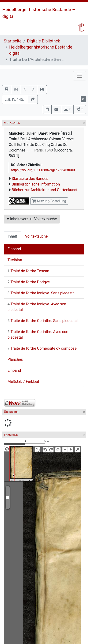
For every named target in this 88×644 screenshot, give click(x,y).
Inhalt (12, 236)
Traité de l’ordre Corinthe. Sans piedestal (42, 321)
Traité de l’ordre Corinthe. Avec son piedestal (38, 335)
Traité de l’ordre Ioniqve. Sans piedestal (42, 293)
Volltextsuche (36, 236)
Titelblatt (15, 260)
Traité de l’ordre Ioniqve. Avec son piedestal (37, 307)
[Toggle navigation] (80, 76)
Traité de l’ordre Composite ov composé (42, 348)
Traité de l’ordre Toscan (28, 271)
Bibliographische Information (36, 184)
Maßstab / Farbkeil (23, 381)
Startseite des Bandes (30, 179)
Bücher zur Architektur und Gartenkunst (45, 190)
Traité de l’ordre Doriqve (29, 282)
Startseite (13, 41)
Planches (15, 359)
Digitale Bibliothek (44, 41)
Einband (14, 249)
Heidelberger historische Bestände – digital (42, 50)
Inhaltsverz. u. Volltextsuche (32, 219)
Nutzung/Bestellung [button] (49, 201)
